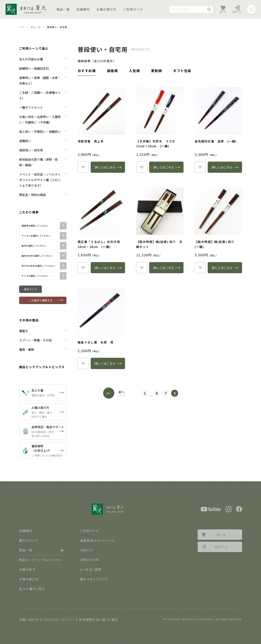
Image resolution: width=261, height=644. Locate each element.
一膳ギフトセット (31, 107)
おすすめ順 (87, 71)
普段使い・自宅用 (31, 150)
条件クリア (30, 289)
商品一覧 (63, 9)
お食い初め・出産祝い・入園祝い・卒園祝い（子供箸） (40, 119)
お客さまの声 (90, 560)
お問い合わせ (29, 619)
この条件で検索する (41, 300)
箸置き (24, 331)
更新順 (157, 71)
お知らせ (86, 550)
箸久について (29, 540)
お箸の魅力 (27, 569)
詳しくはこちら (105, 167)
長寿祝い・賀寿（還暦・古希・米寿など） (40, 80)
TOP (22, 27)
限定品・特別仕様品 (33, 195)
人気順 (134, 71)
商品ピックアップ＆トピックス (42, 367)
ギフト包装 (182, 71)
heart (83, 167)
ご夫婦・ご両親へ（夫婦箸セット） (40, 95)
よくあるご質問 (91, 569)
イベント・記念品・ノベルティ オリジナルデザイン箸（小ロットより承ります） (41, 180)
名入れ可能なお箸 (31, 59)
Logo (26, 9)
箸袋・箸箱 (27, 349)
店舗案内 (83, 9)
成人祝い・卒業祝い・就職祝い (40, 132)
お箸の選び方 (106, 9)
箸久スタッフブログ (94, 579)
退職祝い (25, 141)
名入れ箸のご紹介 (32, 589)
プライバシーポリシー (59, 619)
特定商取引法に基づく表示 (99, 619)
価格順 (112, 71)
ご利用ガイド (133, 9)
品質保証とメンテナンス (98, 540)
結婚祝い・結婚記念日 (34, 68)
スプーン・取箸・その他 (35, 340)
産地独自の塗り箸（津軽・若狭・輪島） (38, 162)
